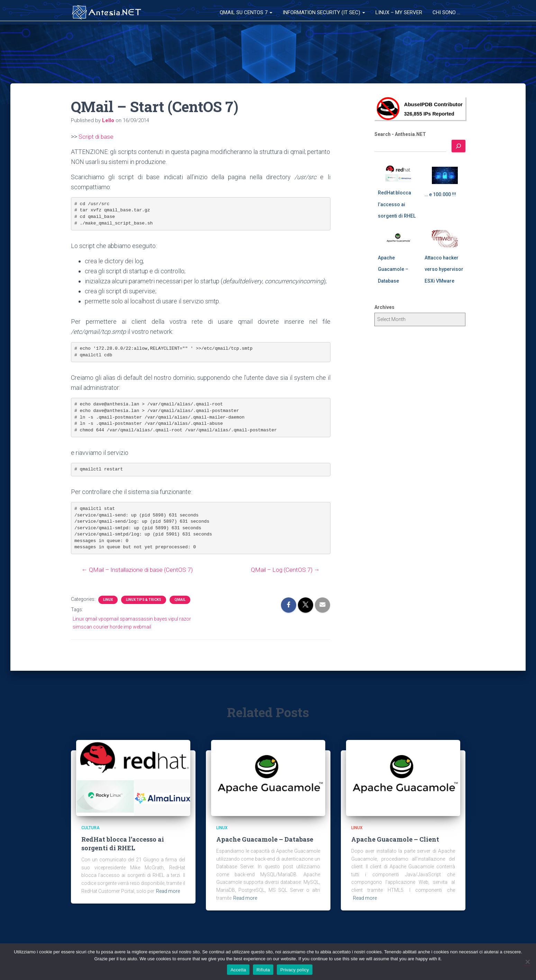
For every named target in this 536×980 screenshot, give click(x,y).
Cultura (90, 828)
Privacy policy (295, 970)
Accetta (238, 970)
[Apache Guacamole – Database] (398, 239)
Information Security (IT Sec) (324, 12)
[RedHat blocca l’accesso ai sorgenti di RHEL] (398, 174)
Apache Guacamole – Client (395, 839)
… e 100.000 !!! (440, 194)
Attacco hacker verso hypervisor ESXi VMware (444, 269)
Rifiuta (263, 970)
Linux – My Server (399, 12)
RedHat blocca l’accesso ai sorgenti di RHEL (397, 204)
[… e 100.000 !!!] (445, 175)
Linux (108, 600)
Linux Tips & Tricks (144, 600)
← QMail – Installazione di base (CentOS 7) (136, 570)
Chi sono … (446, 12)
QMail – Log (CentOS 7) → (287, 570)
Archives (384, 307)
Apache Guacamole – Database (393, 269)
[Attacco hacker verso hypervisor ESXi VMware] (445, 239)
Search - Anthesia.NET (400, 134)
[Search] (458, 146)
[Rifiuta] (527, 962)
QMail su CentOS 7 (246, 12)
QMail (180, 600)
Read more (168, 891)
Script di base (97, 136)
